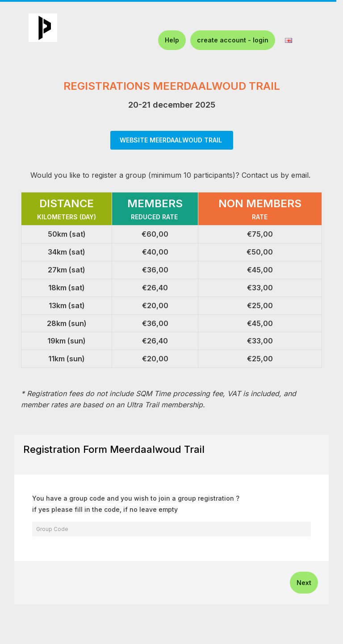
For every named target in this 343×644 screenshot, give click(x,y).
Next (304, 583)
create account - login (233, 40)
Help (172, 40)
